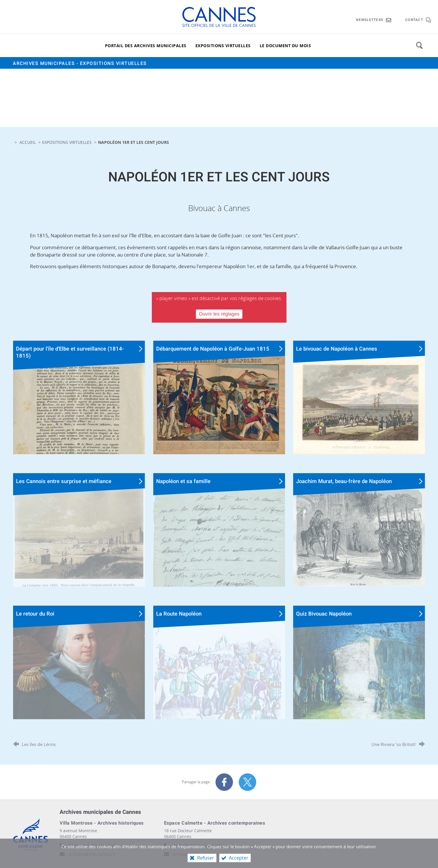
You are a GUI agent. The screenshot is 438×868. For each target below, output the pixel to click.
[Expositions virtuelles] (223, 45)
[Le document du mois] (285, 45)
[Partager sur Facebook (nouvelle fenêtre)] (224, 782)
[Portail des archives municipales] (146, 45)
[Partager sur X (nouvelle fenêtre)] (248, 782)
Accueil (28, 142)
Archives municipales (80, 63)
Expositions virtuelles (67, 142)
